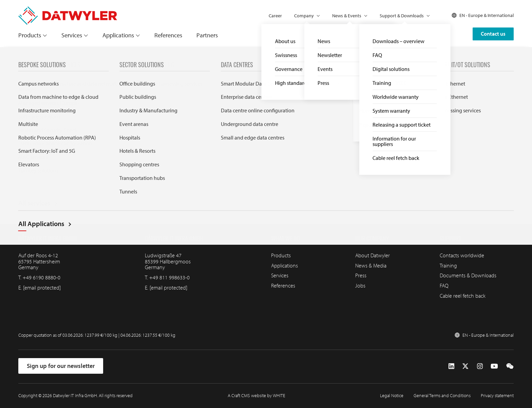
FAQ (444, 285)
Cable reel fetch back (463, 296)
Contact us (493, 34)
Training (448, 265)
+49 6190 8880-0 (42, 277)
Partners (207, 35)
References (168, 35)
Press (361, 275)
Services (72, 35)
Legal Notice (392, 395)
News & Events (347, 16)
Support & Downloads (402, 16)
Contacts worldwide (462, 255)
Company (304, 16)
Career (275, 16)
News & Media (371, 265)
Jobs (360, 285)
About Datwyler (373, 255)
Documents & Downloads (468, 275)
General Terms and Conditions (442, 395)
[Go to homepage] (68, 10)
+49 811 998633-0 (169, 277)
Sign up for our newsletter (61, 366)
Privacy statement (497, 395)
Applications (118, 35)
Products (30, 35)
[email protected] (42, 288)
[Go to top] (510, 182)
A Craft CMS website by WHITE (256, 395)
